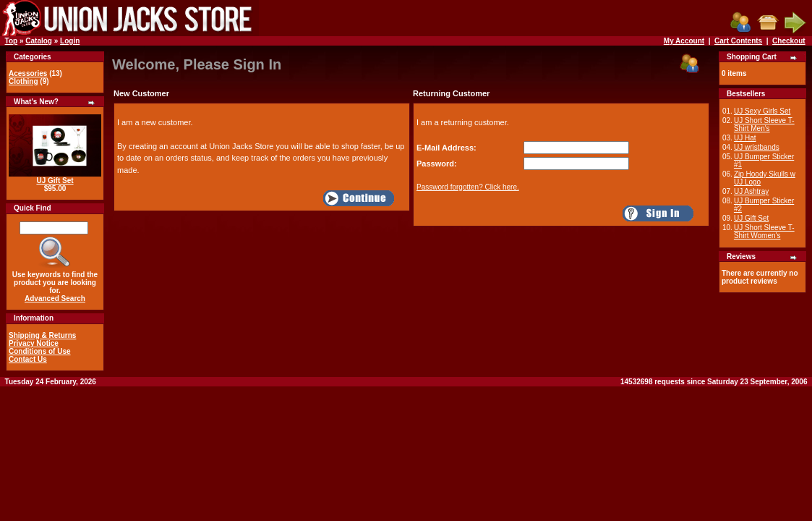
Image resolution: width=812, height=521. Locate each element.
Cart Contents (738, 41)
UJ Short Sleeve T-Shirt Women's (764, 232)
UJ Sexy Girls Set (762, 111)
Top (12, 41)
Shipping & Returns (42, 335)
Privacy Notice (34, 343)
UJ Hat (745, 138)
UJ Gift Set (55, 181)
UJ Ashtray (751, 191)
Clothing (23, 81)
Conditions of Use (40, 351)
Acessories (28, 73)
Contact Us (28, 359)
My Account (684, 41)
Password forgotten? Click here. (468, 187)
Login (70, 41)
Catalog (39, 41)
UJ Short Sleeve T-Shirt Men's (764, 124)
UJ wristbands (757, 147)
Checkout (789, 41)
